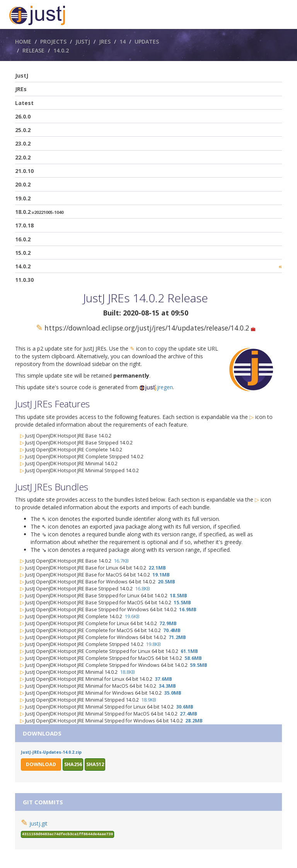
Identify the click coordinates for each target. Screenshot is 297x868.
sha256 (73, 764)
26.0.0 (23, 116)
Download (41, 764)
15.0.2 (23, 253)
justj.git (38, 823)
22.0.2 (23, 157)
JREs (105, 42)
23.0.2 (23, 143)
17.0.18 (24, 225)
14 (123, 42)
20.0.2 (23, 184)
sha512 (95, 764)
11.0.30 (24, 280)
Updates (147, 42)
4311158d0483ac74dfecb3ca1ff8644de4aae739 (67, 834)
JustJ (83, 42)
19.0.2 (23, 198)
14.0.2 (61, 50)
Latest (24, 103)
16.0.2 (23, 239)
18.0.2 (39, 212)
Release (33, 50)
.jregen (156, 387)
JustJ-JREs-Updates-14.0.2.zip (51, 752)
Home (23, 42)
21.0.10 (24, 171)
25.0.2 (23, 130)
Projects (53, 42)
